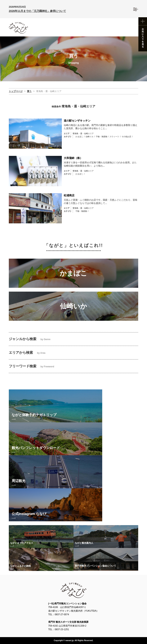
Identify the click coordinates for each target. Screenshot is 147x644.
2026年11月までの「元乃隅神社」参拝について (37, 11)
